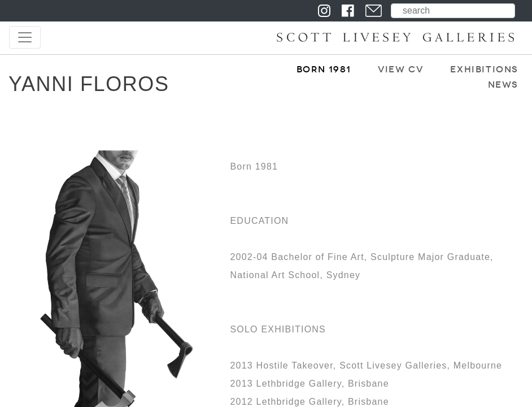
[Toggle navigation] (25, 37)
